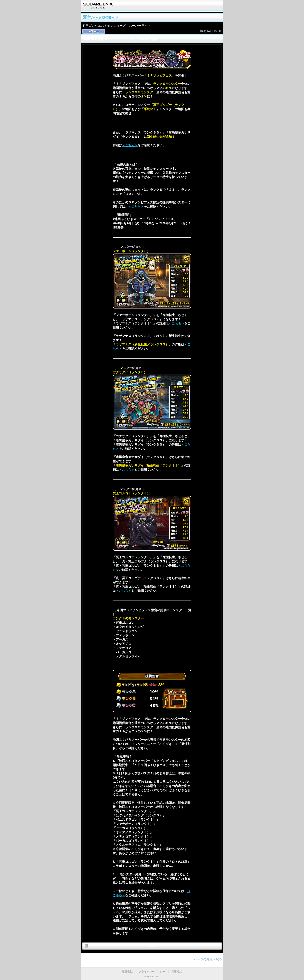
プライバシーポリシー (152, 972)
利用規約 (177, 972)
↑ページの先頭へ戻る (207, 959)
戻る (152, 946)
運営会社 (127, 972)
